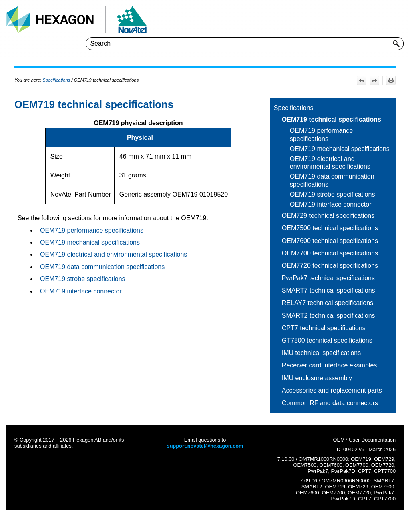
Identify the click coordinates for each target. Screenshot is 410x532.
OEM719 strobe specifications (333, 194)
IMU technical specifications (321, 353)
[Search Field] (245, 44)
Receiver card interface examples (329, 365)
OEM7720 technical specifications (330, 266)
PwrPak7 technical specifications (328, 278)
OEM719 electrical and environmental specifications (330, 163)
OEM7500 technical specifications (330, 228)
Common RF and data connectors (330, 403)
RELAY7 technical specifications (328, 303)
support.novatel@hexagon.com (205, 446)
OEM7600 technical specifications (330, 241)
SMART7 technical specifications (329, 290)
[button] (396, 44)
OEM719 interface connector (331, 204)
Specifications (294, 108)
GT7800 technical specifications (327, 340)
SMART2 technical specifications (329, 316)
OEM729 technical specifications (328, 216)
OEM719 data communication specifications (332, 180)
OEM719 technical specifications (332, 119)
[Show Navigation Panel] (399, 20)
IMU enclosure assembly (317, 378)
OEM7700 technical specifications (330, 253)
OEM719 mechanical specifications (340, 149)
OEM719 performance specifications (321, 135)
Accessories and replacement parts (332, 390)
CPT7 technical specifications (324, 328)
